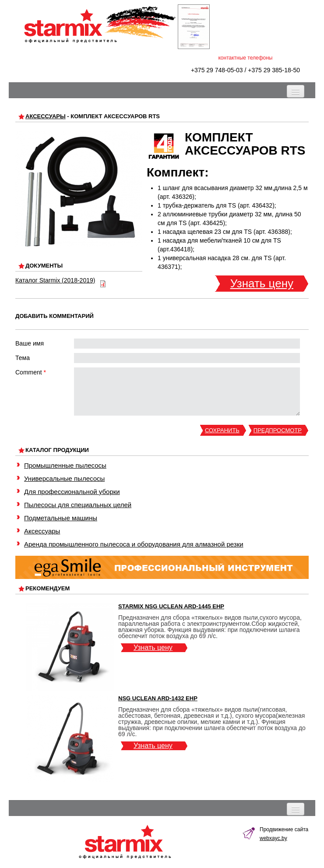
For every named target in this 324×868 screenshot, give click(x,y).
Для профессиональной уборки (72, 492)
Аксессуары (46, 116)
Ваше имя (30, 343)
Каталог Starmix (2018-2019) (55, 280)
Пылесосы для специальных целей (78, 505)
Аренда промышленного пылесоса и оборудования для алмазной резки (134, 544)
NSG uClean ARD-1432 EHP (158, 698)
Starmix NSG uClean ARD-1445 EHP (171, 606)
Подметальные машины (61, 518)
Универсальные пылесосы (64, 478)
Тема (23, 358)
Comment (31, 372)
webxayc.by (273, 838)
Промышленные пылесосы (65, 465)
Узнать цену (262, 283)
